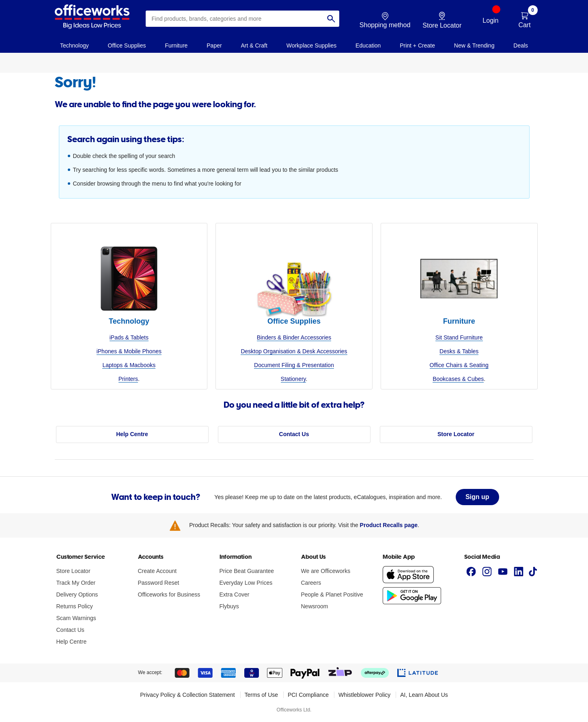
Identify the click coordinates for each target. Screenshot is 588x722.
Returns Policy (75, 606)
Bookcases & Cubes (458, 379)
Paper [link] (214, 45)
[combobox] (242, 19)
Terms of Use (261, 695)
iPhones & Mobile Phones (129, 351)
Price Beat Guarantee (247, 571)
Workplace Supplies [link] (311, 45)
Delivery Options (77, 594)
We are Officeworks (326, 571)
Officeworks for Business (169, 594)
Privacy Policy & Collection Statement (187, 695)
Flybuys (229, 606)
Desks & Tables (459, 351)
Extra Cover (235, 594)
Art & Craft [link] (254, 45)
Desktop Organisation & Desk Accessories (294, 351)
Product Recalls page (389, 525)
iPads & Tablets (129, 337)
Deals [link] (521, 45)
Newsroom (315, 606)
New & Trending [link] (474, 45)
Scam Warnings (76, 618)
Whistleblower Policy (364, 695)
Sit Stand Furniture (459, 337)
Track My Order (76, 583)
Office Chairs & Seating (459, 365)
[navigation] (75, 45)
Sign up (477, 497)
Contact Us (294, 434)
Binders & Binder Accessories (294, 337)
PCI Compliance (308, 695)
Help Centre (132, 434)
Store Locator (456, 434)
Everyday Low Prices (246, 583)
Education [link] (368, 45)
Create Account (157, 571)
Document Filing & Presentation (294, 365)
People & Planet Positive (332, 594)
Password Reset (159, 583)
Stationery (293, 379)
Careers (311, 583)
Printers (128, 379)
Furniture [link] (176, 45)
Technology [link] (74, 45)
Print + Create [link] (417, 45)
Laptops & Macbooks (129, 365)
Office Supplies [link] (127, 45)
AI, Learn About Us (424, 695)
